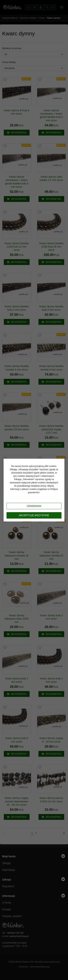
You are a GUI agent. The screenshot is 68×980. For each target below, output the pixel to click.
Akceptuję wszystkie (34, 515)
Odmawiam (34, 506)
